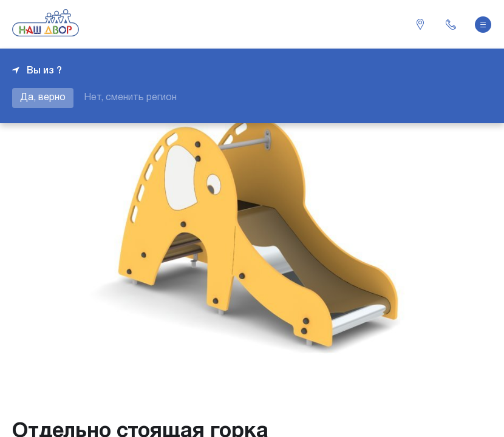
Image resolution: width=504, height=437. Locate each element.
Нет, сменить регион (130, 98)
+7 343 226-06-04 (451, 24)
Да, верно (43, 98)
